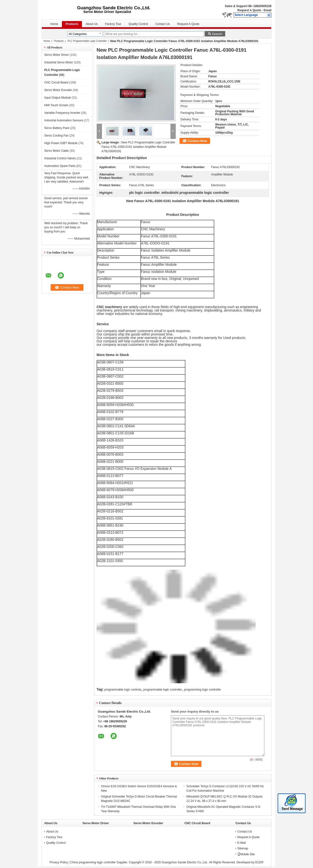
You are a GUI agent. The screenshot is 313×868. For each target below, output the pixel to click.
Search (217, 34)
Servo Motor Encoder (58, 90)
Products (72, 24)
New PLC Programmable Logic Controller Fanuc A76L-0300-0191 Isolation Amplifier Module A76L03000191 (138, 147)
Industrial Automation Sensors (64, 120)
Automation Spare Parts (60, 166)
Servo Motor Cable (56, 151)
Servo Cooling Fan (56, 136)
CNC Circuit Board (56, 82)
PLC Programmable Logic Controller (87, 41)
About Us (92, 24)
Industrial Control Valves (60, 158)
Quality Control (138, 24)
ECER (259, 862)
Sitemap (243, 848)
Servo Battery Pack (57, 128)
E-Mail (242, 843)
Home (54, 24)
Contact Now (197, 141)
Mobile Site (246, 854)
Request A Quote (249, 10)
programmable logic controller (163, 690)
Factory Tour (113, 24)
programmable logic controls (123, 690)
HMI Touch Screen (56, 105)
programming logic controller (202, 690)
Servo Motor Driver (57, 55)
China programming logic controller (93, 862)
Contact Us (162, 24)
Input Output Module (58, 98)
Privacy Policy (59, 862)
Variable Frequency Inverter (62, 113)
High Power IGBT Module (61, 143)
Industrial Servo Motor (59, 62)
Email (268, 10)
